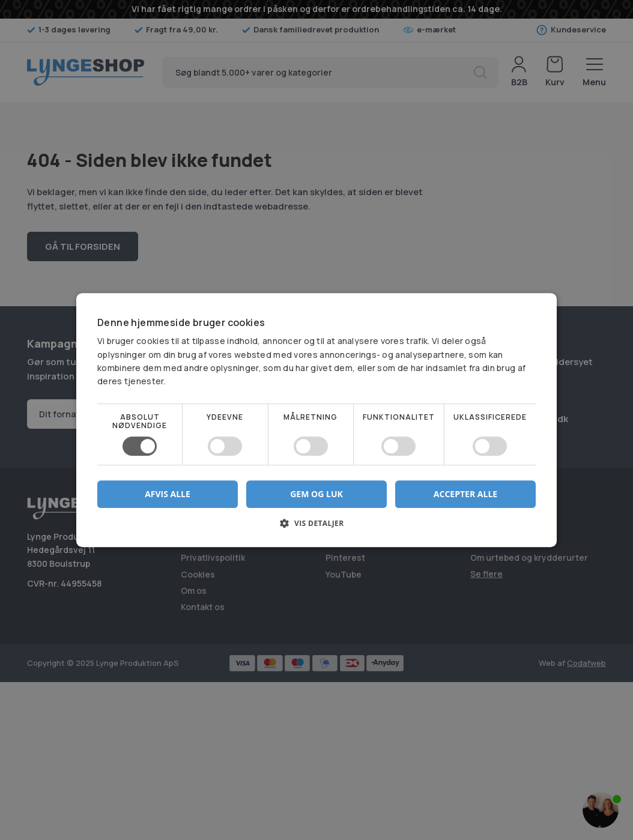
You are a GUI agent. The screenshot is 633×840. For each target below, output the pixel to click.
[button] (316, 527)
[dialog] (316, 420)
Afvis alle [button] (168, 494)
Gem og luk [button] (316, 494)
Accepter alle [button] (465, 494)
